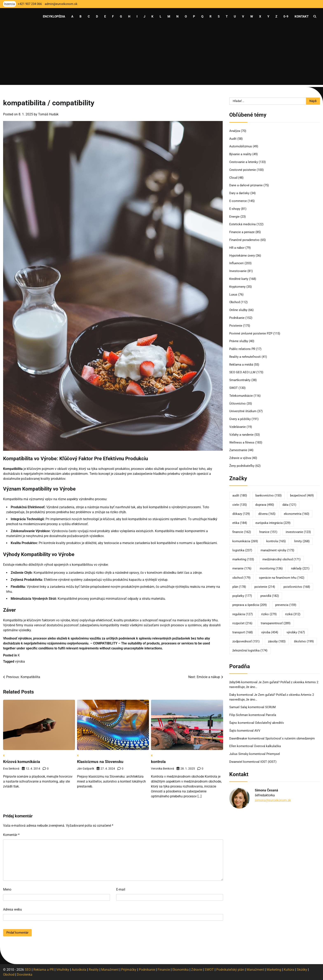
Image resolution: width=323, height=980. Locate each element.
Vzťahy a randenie (241, 435)
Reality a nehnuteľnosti (245, 357)
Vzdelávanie (238, 427)
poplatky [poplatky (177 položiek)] (242, 596)
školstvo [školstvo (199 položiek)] (304, 641)
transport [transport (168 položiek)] (243, 632)
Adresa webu (12, 909)
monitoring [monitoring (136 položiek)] (271, 568)
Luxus (233, 295)
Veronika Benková (163, 768)
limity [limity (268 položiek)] (302, 541)
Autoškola (79, 969)
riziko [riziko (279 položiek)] (269, 614)
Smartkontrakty (240, 380)
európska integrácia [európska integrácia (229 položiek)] (273, 523)
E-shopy (235, 209)
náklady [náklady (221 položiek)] (300, 568)
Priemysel (273, 754)
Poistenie (236, 326)
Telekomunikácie (241, 396)
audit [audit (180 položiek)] (240, 495)
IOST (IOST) (268, 762)
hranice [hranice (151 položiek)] (268, 532)
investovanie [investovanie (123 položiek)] (298, 532)
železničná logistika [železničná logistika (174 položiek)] (250, 650)
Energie (234, 217)
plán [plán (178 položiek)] (239, 587)
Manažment (110, 969)
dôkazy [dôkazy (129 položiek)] (241, 514)
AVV (258, 731)
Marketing (274, 969)
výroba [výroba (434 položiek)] (270, 632)
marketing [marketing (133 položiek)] (243, 559)
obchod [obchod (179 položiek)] (241, 578)
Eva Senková (11, 768)
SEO (28, 969)
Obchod (235, 302)
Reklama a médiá (241, 365)
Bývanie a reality (240, 154)
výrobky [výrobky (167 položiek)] (296, 632)
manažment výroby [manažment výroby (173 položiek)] (277, 550)
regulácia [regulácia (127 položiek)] (243, 614)
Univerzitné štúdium (243, 411)
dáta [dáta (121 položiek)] (289, 505)
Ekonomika (181, 969)
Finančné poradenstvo (244, 240)
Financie (164, 969)
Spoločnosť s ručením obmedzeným (290, 738)
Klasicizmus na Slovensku (101, 762)
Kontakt (302, 16)
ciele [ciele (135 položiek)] (240, 505)
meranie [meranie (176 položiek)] (242, 568)
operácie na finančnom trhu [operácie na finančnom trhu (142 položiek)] (282, 578)
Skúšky (302, 969)
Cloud (233, 178)
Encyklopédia (54, 16)
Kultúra (289, 969)
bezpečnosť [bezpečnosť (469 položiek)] (302, 495)
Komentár (11, 835)
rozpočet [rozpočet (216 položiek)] (242, 623)
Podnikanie (237, 318)
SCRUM (270, 707)
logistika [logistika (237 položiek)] (242, 550)
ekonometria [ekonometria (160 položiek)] (297, 514)
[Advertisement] (161, 56)
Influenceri (236, 263)
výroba (20, 661)
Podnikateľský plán (230, 969)
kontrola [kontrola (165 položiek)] (276, 541)
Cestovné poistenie (243, 170)
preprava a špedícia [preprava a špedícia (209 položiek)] (250, 605)
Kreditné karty (239, 279)
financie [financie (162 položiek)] (242, 532)
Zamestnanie (238, 450)
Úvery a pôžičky (240, 419)
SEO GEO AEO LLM (242, 372)
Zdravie (197, 969)
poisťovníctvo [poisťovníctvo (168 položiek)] (297, 587)
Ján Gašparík (86, 768)
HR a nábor (237, 248)
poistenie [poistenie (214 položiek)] (265, 587)
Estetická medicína (242, 224)
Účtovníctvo (238, 404)
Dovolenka (25, 974)
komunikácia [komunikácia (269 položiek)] (245, 541)
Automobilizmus (241, 146)
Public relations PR (242, 349)
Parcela (271, 715)
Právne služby (239, 341)
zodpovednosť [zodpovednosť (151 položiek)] (246, 641)
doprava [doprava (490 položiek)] (265, 505)
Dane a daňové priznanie (246, 185)
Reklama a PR (44, 969)
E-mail (121, 889)
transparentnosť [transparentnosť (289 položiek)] (276, 623)
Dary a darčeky (239, 193)
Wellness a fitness (242, 442)
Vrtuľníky (63, 969)
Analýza (235, 131)
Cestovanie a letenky (244, 162)
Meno (7, 889)
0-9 (286, 16)
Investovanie (238, 271)
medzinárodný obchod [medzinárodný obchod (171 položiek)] (281, 559)
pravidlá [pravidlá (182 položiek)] (270, 596)
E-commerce (238, 201)
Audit (233, 139)
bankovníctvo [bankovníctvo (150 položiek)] (269, 495)
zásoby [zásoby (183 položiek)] (277, 641)
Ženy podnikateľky (242, 466)
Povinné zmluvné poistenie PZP (251, 333)
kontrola (159, 762)
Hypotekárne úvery (242, 256)
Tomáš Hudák (48, 114)
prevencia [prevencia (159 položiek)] (286, 605)
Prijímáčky (129, 969)
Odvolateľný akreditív (269, 723)
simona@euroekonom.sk (273, 800)
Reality (94, 969)
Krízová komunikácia (22, 762)
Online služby (238, 310)
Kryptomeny (237, 287)
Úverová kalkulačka (267, 746)
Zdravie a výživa (240, 458)
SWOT (233, 388)
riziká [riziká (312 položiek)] (293, 614)
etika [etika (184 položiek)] (240, 523)
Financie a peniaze (242, 232)
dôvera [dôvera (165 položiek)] (267, 514)
